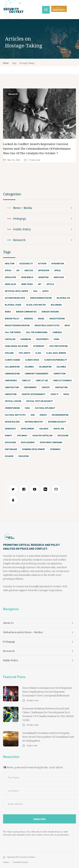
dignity (8, 436)
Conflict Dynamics (62, 380)
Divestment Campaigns (51, 442)
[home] (21, 10)
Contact (6, 862)
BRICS (67, 325)
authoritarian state (15, 298)
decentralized (12, 422)
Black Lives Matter (36, 305)
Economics (55, 449)
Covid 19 (54, 394)
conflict (26, 380)
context (46, 387)
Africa (8, 270)
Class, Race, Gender (56, 353)
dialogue (44, 429)
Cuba (27, 408)
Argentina (43, 277)
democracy (10, 429)
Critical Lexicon (13, 401)
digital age (59, 429)
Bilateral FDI (63, 298)
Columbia (61, 367)
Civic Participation (58, 346)
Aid (18, 270)
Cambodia (57, 332)
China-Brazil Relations (16, 346)
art (40, 284)
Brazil (41, 319)
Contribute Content (20, 862)
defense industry (34, 422)
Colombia (29, 367)
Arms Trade (27, 284)
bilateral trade (13, 305)
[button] (73, 10)
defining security (57, 422)
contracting (61, 387)
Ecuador (9, 456)
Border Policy (12, 319)
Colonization (45, 367)
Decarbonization (60, 415)
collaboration (12, 367)
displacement (28, 442)
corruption (11, 394)
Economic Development (34, 449)
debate (43, 415)
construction (12, 387)
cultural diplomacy (45, 408)
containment (30, 387)
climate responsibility (56, 360)
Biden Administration (41, 298)
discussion (63, 436)
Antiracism (44, 270)
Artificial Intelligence (17, 291)
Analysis (29, 270)
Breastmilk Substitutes (47, 325)
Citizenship (39, 346)
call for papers (13, 332)
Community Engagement (37, 374)
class (38, 353)
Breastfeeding (57, 319)
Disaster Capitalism (42, 436)
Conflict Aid (42, 380)
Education (24, 456)
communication (12, 374)
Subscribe (48, 9)
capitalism (10, 339)
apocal (58, 270)
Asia (35, 291)
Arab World (27, 277)
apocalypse (10, 277)
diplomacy (22, 436)
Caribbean (26, 339)
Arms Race (59, 277)
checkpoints (42, 339)
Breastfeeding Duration (17, 325)
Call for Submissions (37, 332)
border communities (26, 312)
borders (29, 319)
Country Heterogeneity (34, 394)
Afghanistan (58, 264)
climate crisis (32, 360)
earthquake (11, 449)
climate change (12, 360)
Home (6, 63)
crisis (66, 394)
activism (42, 264)
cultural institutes (15, 415)
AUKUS (45, 291)
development (28, 429)
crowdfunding (12, 408)
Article (50, 284)
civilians (9, 353)
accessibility (26, 264)
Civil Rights (25, 353)
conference (11, 380)
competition (59, 374)
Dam (33, 415)
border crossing (50, 312)
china (56, 339)
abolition (10, 264)
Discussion (10, 442)
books (8, 312)
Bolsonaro (56, 305)
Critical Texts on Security (39, 401)
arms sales (10, 284)
